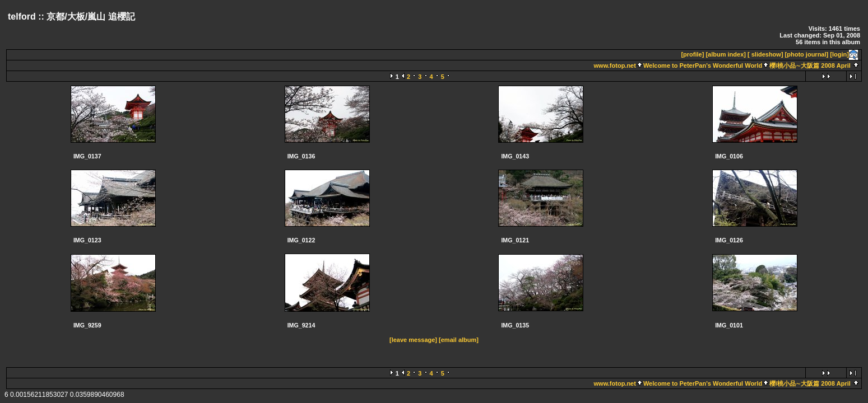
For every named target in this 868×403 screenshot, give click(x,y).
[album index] (726, 54)
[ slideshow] (765, 54)
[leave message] (413, 340)
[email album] (459, 340)
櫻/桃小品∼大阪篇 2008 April (810, 65)
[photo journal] (807, 54)
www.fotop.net (615, 65)
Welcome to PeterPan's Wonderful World (703, 65)
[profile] (692, 54)
